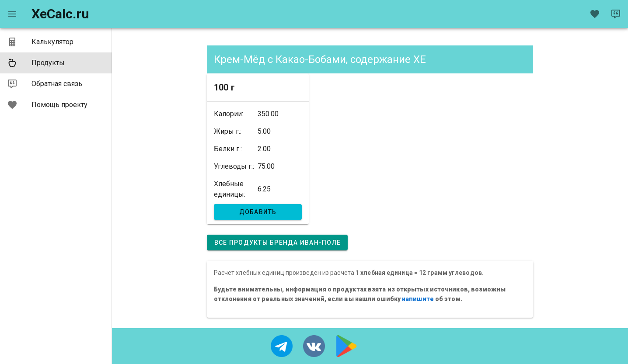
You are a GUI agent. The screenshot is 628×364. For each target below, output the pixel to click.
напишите (418, 299)
